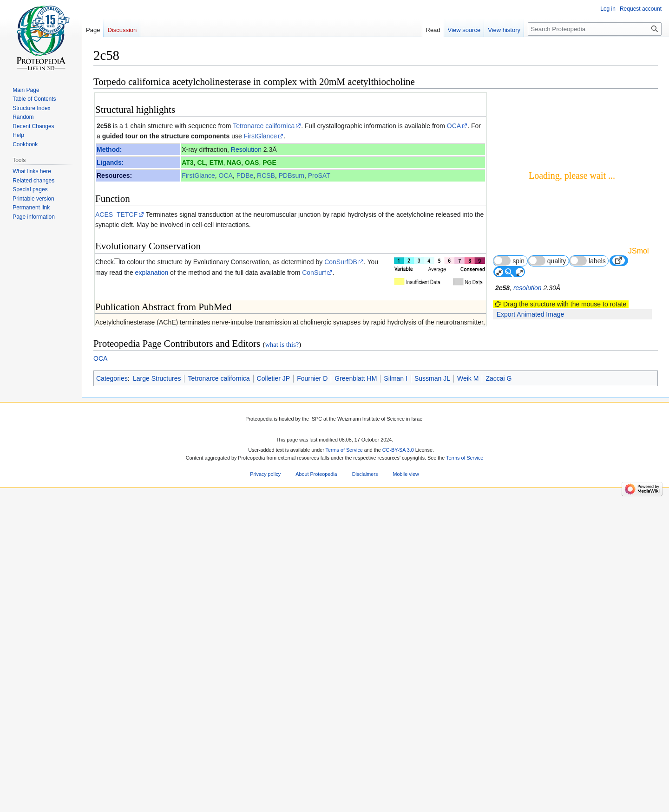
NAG (234, 162)
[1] (431, 427)
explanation (152, 273)
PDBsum (292, 175)
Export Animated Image (531, 314)
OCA (454, 126)
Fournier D (312, 758)
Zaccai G (498, 758)
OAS (252, 162)
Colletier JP (274, 758)
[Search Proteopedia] (595, 29)
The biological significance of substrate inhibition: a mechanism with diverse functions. (236, 477)
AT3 (187, 162)
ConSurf (314, 273)
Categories (112, 758)
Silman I (396, 758)
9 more (469, 499)
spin (509, 261)
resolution (528, 288)
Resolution (246, 149)
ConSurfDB (341, 262)
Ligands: (110, 162)
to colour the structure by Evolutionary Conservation (194, 262)
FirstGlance (261, 136)
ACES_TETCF (116, 214)
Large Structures (157, 758)
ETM (216, 162)
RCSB (266, 175)
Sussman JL (432, 758)
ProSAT (319, 175)
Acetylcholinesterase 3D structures (156, 546)
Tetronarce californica (264, 126)
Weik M (468, 758)
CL (201, 162)
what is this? (282, 724)
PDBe (245, 175)
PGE (269, 162)
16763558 (442, 593)
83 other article (457, 508)
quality (547, 261)
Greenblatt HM (356, 758)
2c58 (104, 126)
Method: (109, 149)
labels (588, 261)
